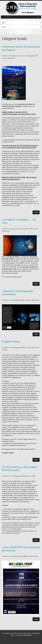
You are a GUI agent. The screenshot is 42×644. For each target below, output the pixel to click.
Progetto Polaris (11, 342)
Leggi (36, 212)
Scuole (25, 56)
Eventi (20, 56)
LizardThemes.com (22, 639)
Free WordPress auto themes (20, 637)
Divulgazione (13, 56)
